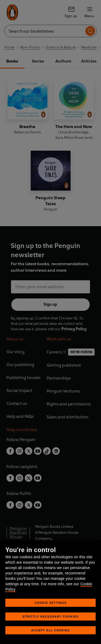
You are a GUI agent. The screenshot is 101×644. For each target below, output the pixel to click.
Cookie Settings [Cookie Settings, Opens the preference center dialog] (50, 603)
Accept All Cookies (50, 630)
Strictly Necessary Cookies (51, 617)
